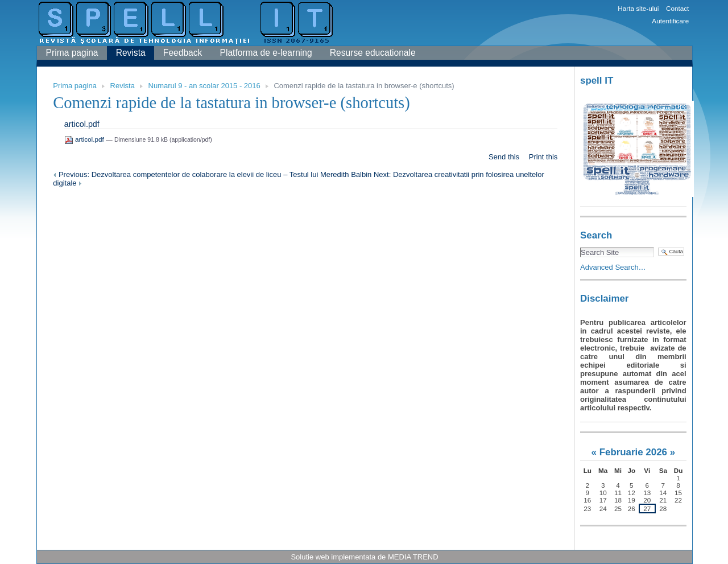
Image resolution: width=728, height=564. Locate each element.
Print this (543, 157)
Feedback (183, 53)
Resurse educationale (373, 53)
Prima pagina (72, 53)
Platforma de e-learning (266, 53)
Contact (677, 8)
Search (596, 235)
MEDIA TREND (413, 557)
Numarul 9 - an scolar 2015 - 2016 (204, 86)
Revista (131, 53)
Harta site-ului (638, 8)
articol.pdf (82, 124)
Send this (504, 157)
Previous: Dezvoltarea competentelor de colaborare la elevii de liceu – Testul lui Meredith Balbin (213, 174)
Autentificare (670, 21)
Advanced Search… (613, 267)
